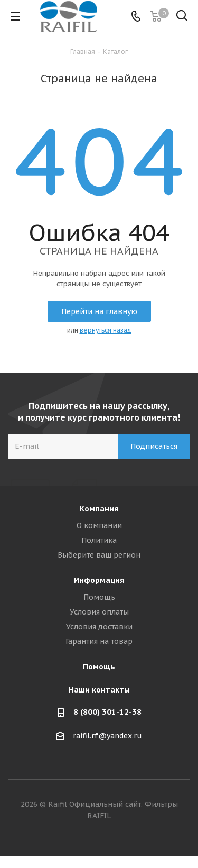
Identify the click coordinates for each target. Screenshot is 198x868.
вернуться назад (106, 330)
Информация (99, 580)
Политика (99, 540)
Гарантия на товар (99, 641)
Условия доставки (99, 627)
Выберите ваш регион (99, 555)
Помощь (99, 597)
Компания (99, 509)
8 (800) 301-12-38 (107, 712)
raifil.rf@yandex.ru (107, 736)
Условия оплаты (99, 612)
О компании (99, 525)
